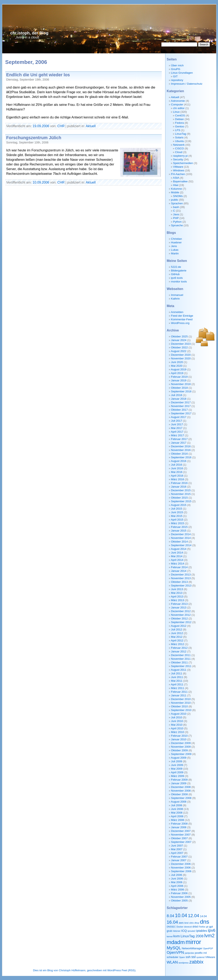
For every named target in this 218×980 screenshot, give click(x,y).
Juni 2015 (177, 512)
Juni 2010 (177, 721)
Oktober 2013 (179, 582)
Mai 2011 (177, 681)
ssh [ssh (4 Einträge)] (188, 957)
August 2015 (179, 505)
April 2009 (177, 772)
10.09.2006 (41, 182)
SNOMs (178, 196)
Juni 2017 (177, 424)
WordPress (114, 970)
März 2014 (178, 564)
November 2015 (181, 494)
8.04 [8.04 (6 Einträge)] (171, 916)
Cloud (179, 152)
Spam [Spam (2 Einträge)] (182, 957)
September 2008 (181, 798)
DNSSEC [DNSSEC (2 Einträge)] (171, 927)
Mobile (175, 192)
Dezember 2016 (181, 446)
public (175, 200)
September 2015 (181, 501)
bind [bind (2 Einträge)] (186, 923)
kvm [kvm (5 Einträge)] (177, 936)
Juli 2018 (177, 395)
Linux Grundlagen (182, 73)
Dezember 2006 (181, 864)
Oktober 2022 (179, 347)
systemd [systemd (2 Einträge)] (201, 957)
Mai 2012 (177, 637)
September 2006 (181, 871)
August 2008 (179, 802)
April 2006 (177, 886)
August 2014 (179, 549)
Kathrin (175, 299)
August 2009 (179, 758)
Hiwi (176, 185)
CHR (61, 126)
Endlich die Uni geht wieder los (38, 75)
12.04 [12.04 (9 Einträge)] (194, 916)
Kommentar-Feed (182, 319)
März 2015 (178, 523)
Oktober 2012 (179, 619)
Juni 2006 (177, 879)
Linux (176, 112)
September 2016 (181, 457)
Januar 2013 (179, 608)
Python (177, 222)
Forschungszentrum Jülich (34, 138)
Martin (175, 253)
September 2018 (181, 391)
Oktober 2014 (179, 542)
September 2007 (181, 842)
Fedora (179, 123)
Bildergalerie (179, 271)
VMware (178, 167)
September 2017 (181, 413)
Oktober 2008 (179, 794)
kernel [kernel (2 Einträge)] (170, 936)
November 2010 (181, 703)
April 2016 (177, 476)
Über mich (177, 65)
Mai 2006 (177, 882)
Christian (177, 239)
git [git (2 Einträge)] (207, 927)
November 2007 (181, 835)
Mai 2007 (177, 849)
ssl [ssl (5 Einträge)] (194, 957)
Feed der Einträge (182, 316)
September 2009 (181, 754)
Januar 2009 (179, 783)
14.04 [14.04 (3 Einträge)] (203, 916)
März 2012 (178, 644)
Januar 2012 (179, 651)
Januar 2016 (179, 487)
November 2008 (181, 791)
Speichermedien (183, 163)
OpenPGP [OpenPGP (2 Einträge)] (208, 948)
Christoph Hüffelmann (72, 970)
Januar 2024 (179, 340)
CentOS (180, 115)
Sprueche (177, 225)
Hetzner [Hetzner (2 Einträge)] (177, 931)
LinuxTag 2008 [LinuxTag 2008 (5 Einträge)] (192, 936)
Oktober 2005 (179, 901)
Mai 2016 (177, 472)
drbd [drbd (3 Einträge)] (195, 927)
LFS (178, 130)
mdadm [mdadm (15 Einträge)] (176, 942)
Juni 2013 (177, 589)
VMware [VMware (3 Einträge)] (210, 957)
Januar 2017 (179, 443)
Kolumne (177, 189)
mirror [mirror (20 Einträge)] (193, 942)
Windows (179, 170)
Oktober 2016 (179, 454)
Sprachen (177, 203)
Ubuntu (180, 141)
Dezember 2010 (181, 699)
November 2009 (181, 747)
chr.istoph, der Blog (29, 33)
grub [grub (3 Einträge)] (170, 931)
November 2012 (181, 615)
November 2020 (181, 358)
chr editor (179, 108)
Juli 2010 (177, 717)
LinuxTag (181, 134)
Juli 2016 (177, 465)
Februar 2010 (179, 736)
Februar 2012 (179, 648)
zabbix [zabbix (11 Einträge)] (196, 962)
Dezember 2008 (181, 787)
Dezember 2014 (181, 534)
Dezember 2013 (181, 575)
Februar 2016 (179, 483)
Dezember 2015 (181, 490)
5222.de (176, 267)
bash (176, 207)
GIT (175, 76)
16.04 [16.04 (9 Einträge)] (172, 922)
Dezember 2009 (181, 743)
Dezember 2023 (181, 344)
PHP (176, 218)
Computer (177, 104)
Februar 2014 (179, 567)
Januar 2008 (179, 827)
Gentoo (180, 126)
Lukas (175, 250)
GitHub (175, 274)
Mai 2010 (177, 725)
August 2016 (179, 461)
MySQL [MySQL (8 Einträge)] (174, 948)
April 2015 (177, 520)
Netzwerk (179, 145)
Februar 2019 (179, 377)
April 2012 (177, 640)
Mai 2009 (177, 769)
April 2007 (177, 853)
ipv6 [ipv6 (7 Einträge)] (212, 930)
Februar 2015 (179, 527)
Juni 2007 (177, 846)
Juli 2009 (177, 761)
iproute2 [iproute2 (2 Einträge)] (191, 931)
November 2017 (181, 406)
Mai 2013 (177, 593)
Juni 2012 (177, 633)
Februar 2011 (179, 692)
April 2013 (177, 597)
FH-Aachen (178, 174)
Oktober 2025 (179, 336)
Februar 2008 (179, 824)
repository (177, 80)
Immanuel (177, 295)
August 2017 (179, 417)
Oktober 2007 (179, 838)
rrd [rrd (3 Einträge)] (205, 953)
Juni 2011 (177, 677)
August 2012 (179, 626)
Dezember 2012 (181, 611)
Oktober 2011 (179, 662)
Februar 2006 (179, 893)
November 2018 (181, 384)
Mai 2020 (177, 366)
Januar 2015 (179, 531)
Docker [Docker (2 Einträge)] (180, 927)
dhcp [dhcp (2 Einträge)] (197, 923)
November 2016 (181, 450)
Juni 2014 (177, 553)
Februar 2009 (179, 780)
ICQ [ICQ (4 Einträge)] (184, 931)
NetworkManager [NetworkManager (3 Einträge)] (192, 948)
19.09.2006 (41, 126)
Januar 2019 (179, 380)
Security (178, 159)
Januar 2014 (179, 571)
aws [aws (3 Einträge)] (181, 923)
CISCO (179, 148)
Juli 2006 (177, 875)
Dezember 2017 (181, 402)
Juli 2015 (177, 509)
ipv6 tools (177, 278)
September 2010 (181, 710)
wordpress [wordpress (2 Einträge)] (184, 963)
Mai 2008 (177, 813)
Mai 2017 (177, 428)
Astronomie (178, 101)
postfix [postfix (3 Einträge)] (199, 953)
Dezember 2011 (181, 655)
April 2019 (177, 373)
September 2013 (181, 586)
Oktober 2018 (179, 388)
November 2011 (181, 659)
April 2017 (177, 432)
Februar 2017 (179, 439)
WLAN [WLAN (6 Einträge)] (172, 962)
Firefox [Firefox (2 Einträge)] (202, 927)
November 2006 (181, 868)
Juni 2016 (177, 468)
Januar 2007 (179, 860)
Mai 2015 (177, 516)
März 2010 (178, 732)
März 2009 (178, 776)
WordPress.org (180, 323)
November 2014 (181, 538)
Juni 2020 (177, 362)
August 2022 (179, 351)
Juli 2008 (177, 805)
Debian (179, 119)
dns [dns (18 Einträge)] (205, 922)
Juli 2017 (177, 421)
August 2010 (179, 714)
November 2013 (181, 578)
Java (176, 214)
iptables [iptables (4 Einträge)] (202, 931)
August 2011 (179, 670)
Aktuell (91, 126)
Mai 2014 (177, 556)
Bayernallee (180, 181)
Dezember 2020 (181, 355)
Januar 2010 (179, 739)
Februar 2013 (179, 604)
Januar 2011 (179, 695)
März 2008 (178, 820)
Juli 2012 (177, 629)
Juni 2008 (177, 809)
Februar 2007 (179, 857)
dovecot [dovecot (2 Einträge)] (188, 927)
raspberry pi (180, 156)
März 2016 (178, 479)
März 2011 (178, 688)
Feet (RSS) (129, 970)
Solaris (179, 137)
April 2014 (177, 560)
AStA (176, 178)
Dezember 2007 (181, 831)
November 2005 (181, 897)
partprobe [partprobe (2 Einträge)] (189, 953)
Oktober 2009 (179, 750)
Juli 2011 (177, 673)
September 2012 (181, 622)
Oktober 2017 (179, 410)
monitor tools (179, 282)
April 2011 (177, 684)
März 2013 (178, 600)
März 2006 (178, 890)
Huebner (176, 242)
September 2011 (181, 666)
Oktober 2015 (179, 498)
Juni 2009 (177, 765)
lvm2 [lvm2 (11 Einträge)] (209, 936)
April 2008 (177, 816)
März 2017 (178, 435)
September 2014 (181, 545)
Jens (174, 246)
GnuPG (176, 69)
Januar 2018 (179, 399)
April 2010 (177, 728)
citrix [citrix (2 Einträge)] (191, 923)
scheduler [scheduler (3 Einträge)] (173, 957)
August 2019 (179, 369)
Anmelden (177, 312)
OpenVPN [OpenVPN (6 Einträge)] (175, 952)
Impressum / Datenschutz (187, 84)
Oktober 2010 (179, 706)
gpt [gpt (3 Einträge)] (211, 927)
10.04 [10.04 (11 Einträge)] (181, 915)
